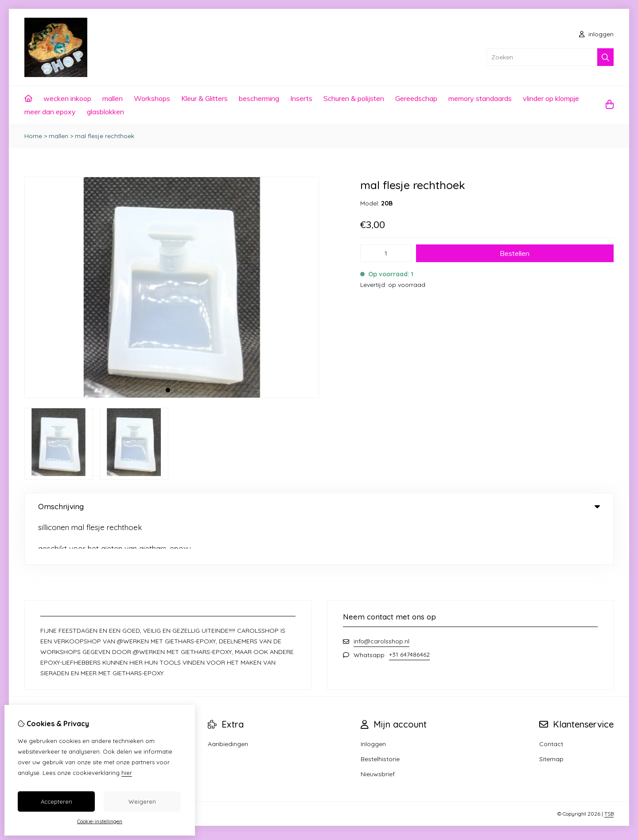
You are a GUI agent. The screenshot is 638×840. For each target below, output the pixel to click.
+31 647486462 (409, 610)
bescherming (259, 98)
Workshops (152, 98)
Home (33, 136)
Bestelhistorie (380, 715)
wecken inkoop (67, 98)
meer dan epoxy (50, 112)
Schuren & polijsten (354, 98)
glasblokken (105, 112)
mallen (113, 98)
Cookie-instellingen (100, 821)
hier (127, 773)
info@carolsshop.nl (381, 597)
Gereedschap (416, 98)
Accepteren (56, 801)
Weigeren (142, 801)
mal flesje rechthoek (105, 136)
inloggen (596, 34)
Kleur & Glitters (204, 98)
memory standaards (480, 98)
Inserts (301, 98)
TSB (609, 769)
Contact (551, 700)
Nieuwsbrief (378, 730)
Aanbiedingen (228, 700)
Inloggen (373, 700)
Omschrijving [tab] (319, 506)
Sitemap (551, 715)
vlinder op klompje (551, 98)
